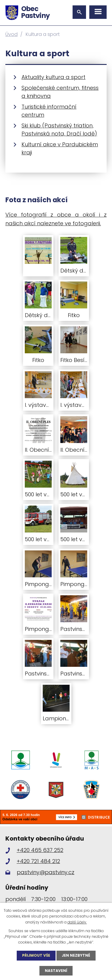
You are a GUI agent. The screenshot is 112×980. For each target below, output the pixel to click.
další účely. (77, 922)
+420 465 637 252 (40, 850)
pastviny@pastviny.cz (46, 872)
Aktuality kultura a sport (53, 77)
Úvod (11, 34)
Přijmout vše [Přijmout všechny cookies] (36, 955)
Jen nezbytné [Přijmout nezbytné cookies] (76, 955)
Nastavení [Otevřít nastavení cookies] (56, 971)
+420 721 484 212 (38, 861)
